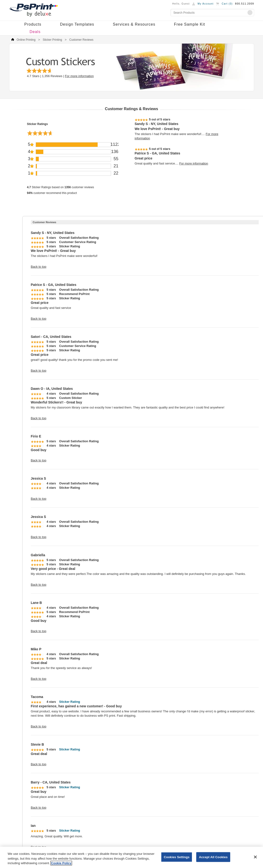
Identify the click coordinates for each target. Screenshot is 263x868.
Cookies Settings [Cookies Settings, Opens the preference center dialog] (177, 857)
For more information (79, 76)
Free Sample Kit (190, 24)
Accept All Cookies (213, 857)
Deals (35, 32)
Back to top (39, 267)
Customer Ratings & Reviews (131, 109)
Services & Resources (134, 24)
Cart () (227, 4)
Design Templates (77, 24)
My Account (206, 4)
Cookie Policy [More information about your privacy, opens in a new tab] (61, 863)
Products (33, 24)
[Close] (255, 857)
